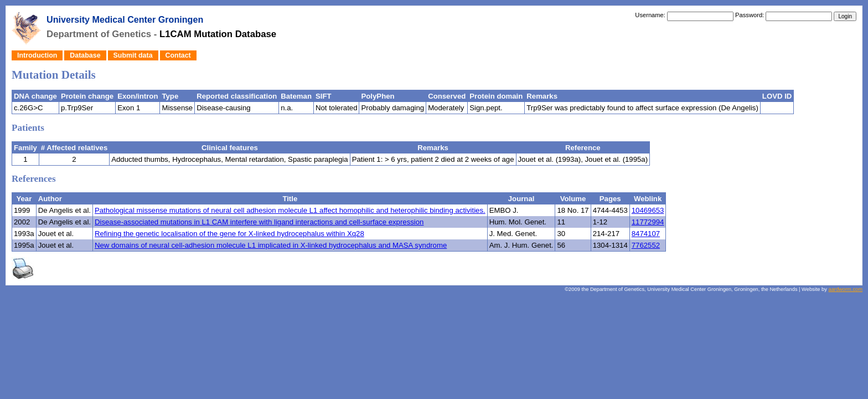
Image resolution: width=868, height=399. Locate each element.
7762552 (646, 245)
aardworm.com (846, 289)
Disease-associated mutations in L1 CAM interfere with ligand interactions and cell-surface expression (259, 222)
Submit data (133, 55)
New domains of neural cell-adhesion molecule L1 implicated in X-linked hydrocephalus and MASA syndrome (271, 245)
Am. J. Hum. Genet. (521, 245)
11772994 (648, 222)
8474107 (646, 234)
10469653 (648, 210)
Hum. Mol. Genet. (518, 222)
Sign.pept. (486, 108)
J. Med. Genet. (513, 234)
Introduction (37, 55)
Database (85, 55)
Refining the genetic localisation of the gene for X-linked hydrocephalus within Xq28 (229, 234)
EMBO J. (504, 210)
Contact (178, 55)
